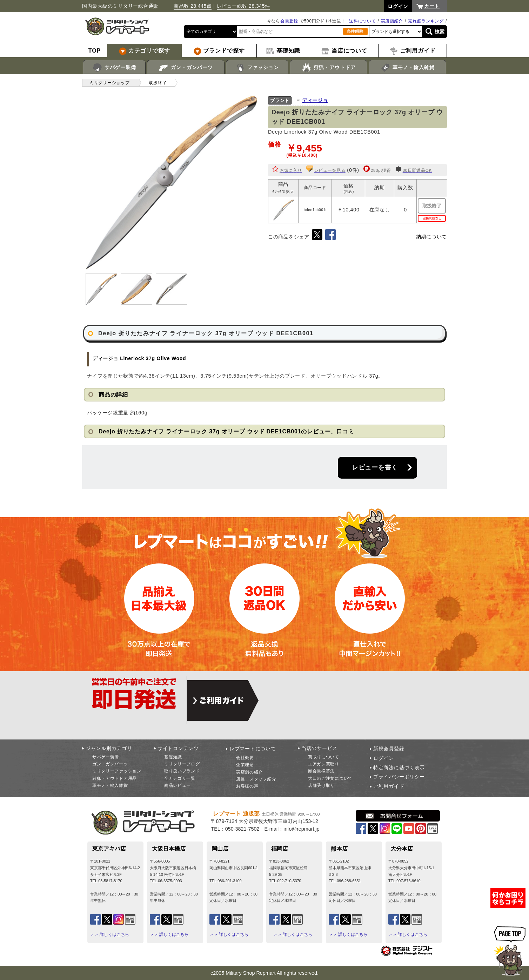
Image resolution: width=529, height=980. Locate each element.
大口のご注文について (330, 778)
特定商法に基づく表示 (399, 768)
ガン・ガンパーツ (186, 68)
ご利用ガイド (389, 786)
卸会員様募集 (321, 771)
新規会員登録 (389, 749)
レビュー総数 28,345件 (243, 6)
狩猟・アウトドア (329, 68)
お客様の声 (247, 786)
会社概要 (245, 758)
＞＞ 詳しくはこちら (110, 934)
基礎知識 (173, 757)
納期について (431, 237)
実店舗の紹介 (249, 772)
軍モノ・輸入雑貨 (407, 68)
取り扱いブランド (182, 771)
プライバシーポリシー (399, 777)
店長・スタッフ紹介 (256, 779)
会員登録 (289, 21)
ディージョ (315, 100)
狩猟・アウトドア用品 (115, 778)
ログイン (384, 758)
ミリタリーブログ (182, 764)
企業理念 (245, 765)
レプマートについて (253, 749)
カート (432, 6)
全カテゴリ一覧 (180, 778)
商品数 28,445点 (193, 6)
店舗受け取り (321, 785)
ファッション (257, 68)
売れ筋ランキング (426, 21)
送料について (362, 21)
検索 (440, 32)
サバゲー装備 (114, 68)
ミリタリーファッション (117, 771)
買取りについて (324, 757)
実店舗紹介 (392, 21)
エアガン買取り (324, 764)
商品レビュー (178, 785)
